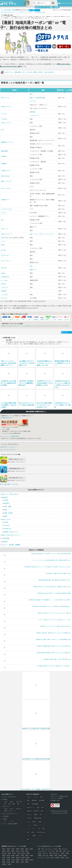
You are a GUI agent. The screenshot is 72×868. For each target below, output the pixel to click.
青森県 (8, 849)
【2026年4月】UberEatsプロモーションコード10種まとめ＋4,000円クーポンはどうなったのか (47, 567)
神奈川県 (4, 853)
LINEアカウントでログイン (9, 447)
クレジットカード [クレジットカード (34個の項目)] (31, 829)
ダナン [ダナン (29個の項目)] (29, 836)
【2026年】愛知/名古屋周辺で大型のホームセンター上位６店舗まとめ (53, 653)
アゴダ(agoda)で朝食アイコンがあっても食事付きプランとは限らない (53, 666)
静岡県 (13, 855)
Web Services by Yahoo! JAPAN (60, 813)
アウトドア (45, 853)
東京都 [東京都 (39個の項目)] (35, 825)
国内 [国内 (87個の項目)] (42, 811)
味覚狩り (7, 503)
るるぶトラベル (6, 123)
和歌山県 (18, 858)
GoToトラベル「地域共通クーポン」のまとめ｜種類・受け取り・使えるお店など (28, 72)
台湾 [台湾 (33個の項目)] (39, 829)
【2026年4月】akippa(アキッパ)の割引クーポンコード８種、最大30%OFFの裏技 (51, 554)
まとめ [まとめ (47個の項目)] (29, 822)
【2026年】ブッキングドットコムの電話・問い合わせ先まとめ (55, 626)
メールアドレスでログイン (8, 450)
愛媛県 (27, 860)
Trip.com (4, 268)
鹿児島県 (4, 864)
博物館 (40, 855)
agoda (3, 273)
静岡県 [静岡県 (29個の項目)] (34, 836)
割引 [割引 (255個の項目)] (42, 797)
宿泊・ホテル (6, 519)
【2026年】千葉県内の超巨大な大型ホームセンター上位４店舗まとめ (54, 646)
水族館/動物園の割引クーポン (17, 468)
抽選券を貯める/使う (7, 418)
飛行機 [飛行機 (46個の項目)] (40, 822)
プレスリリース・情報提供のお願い (59, 796)
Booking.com (5, 277)
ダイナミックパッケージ (47, 234)
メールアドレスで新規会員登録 (10, 436)
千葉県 (22, 851)
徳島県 (17, 860)
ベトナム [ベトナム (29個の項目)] (40, 836)
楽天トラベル (5, 98)
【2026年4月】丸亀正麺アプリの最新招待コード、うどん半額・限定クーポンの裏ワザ (49, 600)
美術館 (67, 853)
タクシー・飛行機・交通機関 (11, 545)
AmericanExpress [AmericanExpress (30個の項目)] (41, 832)
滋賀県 (27, 855)
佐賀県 (8, 862)
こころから (5, 294)
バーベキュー (51, 851)
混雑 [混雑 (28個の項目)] (28, 839)
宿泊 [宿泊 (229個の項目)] (28, 800)
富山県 (14, 853)
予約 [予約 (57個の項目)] (41, 815)
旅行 (44, 12)
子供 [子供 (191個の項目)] (28, 804)
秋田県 (22, 849)
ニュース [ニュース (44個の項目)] (29, 825)
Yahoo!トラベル (6, 107)
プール (68, 851)
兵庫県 (8, 858)
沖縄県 (9, 864)
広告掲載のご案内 (55, 800)
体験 (50, 853)
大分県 (22, 862)
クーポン (31, 12)
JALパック (4, 229)
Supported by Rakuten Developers (59, 811)
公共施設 (57, 858)
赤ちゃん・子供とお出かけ (11, 494)
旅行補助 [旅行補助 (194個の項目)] (42, 800)
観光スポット (56, 853)
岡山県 (4, 860)
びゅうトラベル (6, 188)
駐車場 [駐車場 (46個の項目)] (34, 822)
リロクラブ (5, 287)
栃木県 (8, 851)
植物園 (60, 855)
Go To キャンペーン (14, 12)
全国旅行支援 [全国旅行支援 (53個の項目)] (37, 818)
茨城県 (4, 851)
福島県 (31, 849)
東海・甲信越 (8, 513)
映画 (60, 849)
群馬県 (13, 851)
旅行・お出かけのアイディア (11, 535)
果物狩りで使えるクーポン (16, 459)
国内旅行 (39, 12)
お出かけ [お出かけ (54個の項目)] (29, 818)
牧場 (57, 851)
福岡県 (4, 862)
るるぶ (55, 318)
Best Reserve (5, 176)
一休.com (4, 119)
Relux (3, 245)
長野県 (4, 855)
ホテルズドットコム (20, 326)
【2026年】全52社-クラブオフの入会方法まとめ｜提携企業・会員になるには (52, 587)
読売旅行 (4, 291)
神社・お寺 (45, 855)
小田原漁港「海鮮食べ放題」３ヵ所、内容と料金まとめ (57, 659)
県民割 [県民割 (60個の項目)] (36, 815)
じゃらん (4, 114)
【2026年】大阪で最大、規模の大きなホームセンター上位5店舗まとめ (53, 633)
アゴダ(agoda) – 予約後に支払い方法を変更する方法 (58, 573)
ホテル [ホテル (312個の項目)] (29, 797)
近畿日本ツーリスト (7, 142)
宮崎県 (27, 862)
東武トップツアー (7, 181)
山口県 (13, 860)
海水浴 (40, 853)
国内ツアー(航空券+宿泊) (38, 98)
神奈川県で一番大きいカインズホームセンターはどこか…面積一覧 (54, 613)
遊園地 (65, 855)
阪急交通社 (5, 151)
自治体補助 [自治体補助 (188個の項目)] (35, 804)
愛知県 (17, 855)
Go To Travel (4, 12)
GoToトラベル (23, 12)
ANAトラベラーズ (7, 234)
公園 (64, 851)
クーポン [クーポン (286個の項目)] (36, 797)
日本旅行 (4, 156)
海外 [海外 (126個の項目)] (43, 808)
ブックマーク (37, 10)
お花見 (6, 500)
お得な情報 (6, 538)
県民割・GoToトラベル (11, 532)
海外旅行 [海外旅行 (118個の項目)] (29, 811)
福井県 (23, 853)
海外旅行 (5, 542)
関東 (6, 516)
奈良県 (13, 858)
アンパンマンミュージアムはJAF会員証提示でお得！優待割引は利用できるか (52, 560)
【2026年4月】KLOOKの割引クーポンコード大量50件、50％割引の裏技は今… (51, 606)
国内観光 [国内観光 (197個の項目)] (34, 800)
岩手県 (13, 849)
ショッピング (48, 849)
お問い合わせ (54, 794)
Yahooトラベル (62, 318)
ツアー (36, 234)
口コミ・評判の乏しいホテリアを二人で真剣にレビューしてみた (55, 620)
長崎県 (13, 862)
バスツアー (33, 101)
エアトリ (4, 213)
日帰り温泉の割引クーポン (16, 478)
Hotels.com (8, 529)
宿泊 (31, 94)
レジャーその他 (50, 858)
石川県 (19, 853)
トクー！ (4, 241)
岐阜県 (8, 855)
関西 (6, 510)
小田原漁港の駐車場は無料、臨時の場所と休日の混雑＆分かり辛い (54, 580)
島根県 (28, 858)
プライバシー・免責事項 (57, 798)
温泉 (39, 849)
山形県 (27, 849)
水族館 (56, 855)
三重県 (22, 855)
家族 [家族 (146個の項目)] (38, 808)
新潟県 (9, 853)
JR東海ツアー (5, 200)
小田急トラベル (6, 171)
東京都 (27, 851)
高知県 (31, 860)
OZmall (3, 284)
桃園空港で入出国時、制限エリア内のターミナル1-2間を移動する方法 (53, 640)
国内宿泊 (33, 112)
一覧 (35, 12)
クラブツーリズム (7, 209)
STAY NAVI (5, 238)
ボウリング (65, 849)
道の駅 (62, 858)
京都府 (31, 855)
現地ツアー (33, 270)
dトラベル (4, 298)
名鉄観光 (4, 164)
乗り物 (67, 858)
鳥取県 (23, 858)
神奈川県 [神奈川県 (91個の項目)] (36, 811)
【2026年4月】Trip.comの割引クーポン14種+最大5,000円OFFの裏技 (54, 593)
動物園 (51, 855)
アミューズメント (42, 851)
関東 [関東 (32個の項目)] (43, 829)
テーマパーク (41, 858)
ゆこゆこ (4, 250)
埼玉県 (17, 851)
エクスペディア (6, 261)
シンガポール (12, 821)
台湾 (5, 821)
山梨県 (28, 853)
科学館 (63, 853)
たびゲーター (5, 255)
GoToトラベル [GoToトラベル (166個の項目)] (31, 808)
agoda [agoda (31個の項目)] (33, 832)
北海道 (4, 849)
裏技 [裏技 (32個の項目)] (28, 832)
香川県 (22, 860)
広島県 (8, 860)
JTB (2, 130)
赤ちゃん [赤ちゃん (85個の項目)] (29, 815)
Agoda (6, 522)
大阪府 (4, 858)
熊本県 (17, 862)
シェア (31, 10)
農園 (61, 851)
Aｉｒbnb (4, 280)
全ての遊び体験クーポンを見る (10, 484)
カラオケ (55, 849)
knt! (30, 318)
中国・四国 (8, 506)
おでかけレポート (65, 3)
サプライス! (41, 326)
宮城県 (17, 849)
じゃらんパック (35, 115)
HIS (2, 220)
